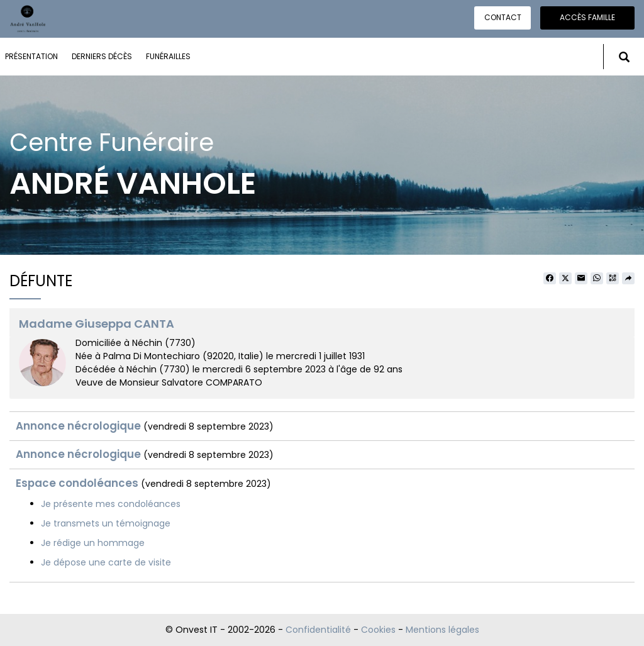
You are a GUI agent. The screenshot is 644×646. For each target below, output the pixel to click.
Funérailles (168, 56)
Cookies (378, 630)
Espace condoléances (77, 483)
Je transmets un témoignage (106, 523)
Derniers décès (102, 56)
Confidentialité (318, 630)
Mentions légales (442, 630)
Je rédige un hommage (93, 543)
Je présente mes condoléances (111, 504)
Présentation (31, 56)
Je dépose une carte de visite (106, 562)
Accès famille (587, 17)
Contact (503, 17)
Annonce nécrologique (78, 426)
